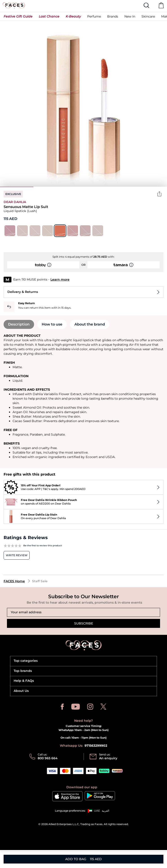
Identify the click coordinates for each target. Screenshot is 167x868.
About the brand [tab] (90, 324)
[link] (113, 16)
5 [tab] (150, 187)
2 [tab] (50, 187)
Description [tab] (19, 324)
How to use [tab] (52, 324)
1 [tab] (17, 187)
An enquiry (108, 758)
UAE (97, 811)
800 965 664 (48, 758)
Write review (17, 555)
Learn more (60, 279)
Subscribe (84, 623)
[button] (18, 16)
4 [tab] (117, 187)
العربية (105, 811)
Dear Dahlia (15, 202)
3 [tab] (83, 187)
